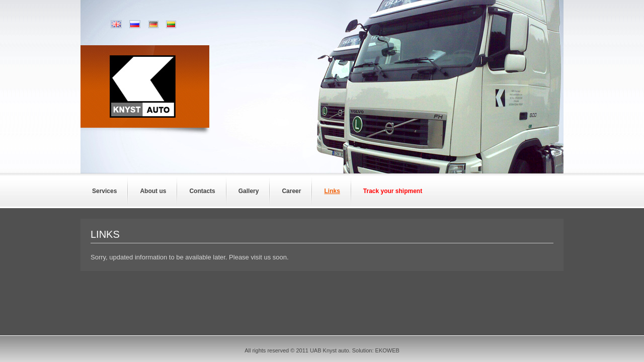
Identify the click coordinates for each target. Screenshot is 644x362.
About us (153, 191)
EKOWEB (387, 350)
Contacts (202, 191)
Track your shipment (393, 191)
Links (332, 191)
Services (104, 191)
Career (291, 191)
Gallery (249, 191)
